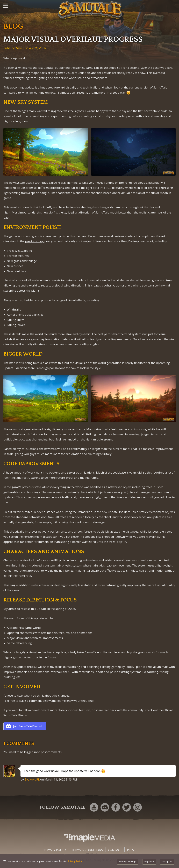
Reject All (149, 862)
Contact (115, 850)
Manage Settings (128, 862)
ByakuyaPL (32, 779)
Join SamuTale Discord (28, 726)
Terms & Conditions (87, 850)
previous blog (34, 241)
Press (131, 850)
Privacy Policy (55, 850)
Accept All (167, 862)
